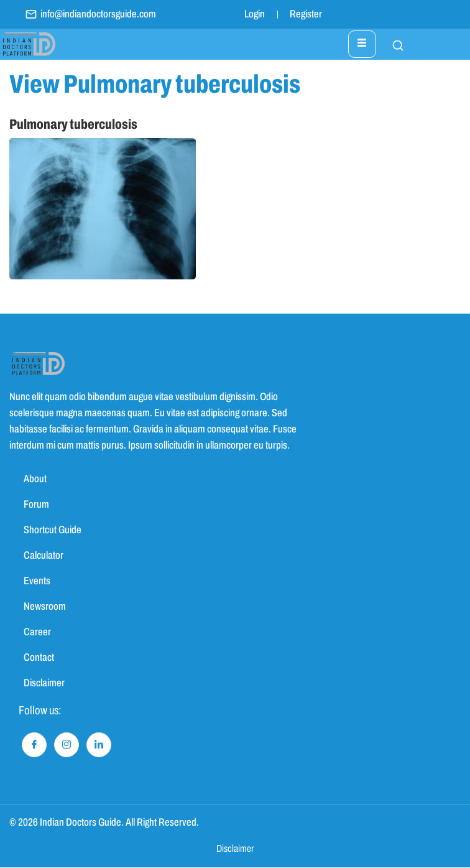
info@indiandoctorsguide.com (90, 14)
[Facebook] (34, 745)
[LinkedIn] (99, 745)
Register (306, 14)
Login (255, 14)
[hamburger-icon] (362, 44)
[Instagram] (67, 745)
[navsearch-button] (392, 44)
